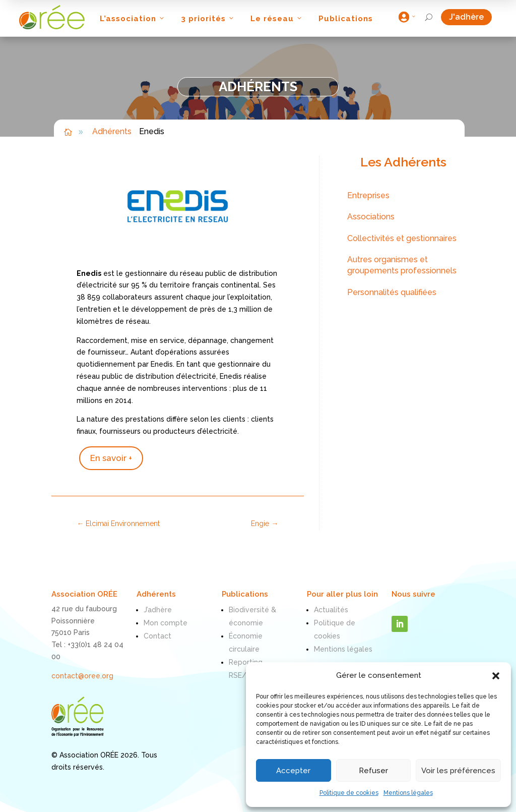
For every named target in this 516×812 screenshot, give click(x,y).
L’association (133, 19)
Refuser (373, 771)
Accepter (293, 771)
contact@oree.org (82, 676)
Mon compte (166, 623)
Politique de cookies (349, 793)
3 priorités (208, 19)
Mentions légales (408, 793)
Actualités (331, 610)
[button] (496, 676)
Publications (346, 19)
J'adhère (470, 17)
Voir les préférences (458, 771)
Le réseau (277, 19)
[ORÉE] (52, 17)
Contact (157, 636)
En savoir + (111, 458)
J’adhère (158, 610)
